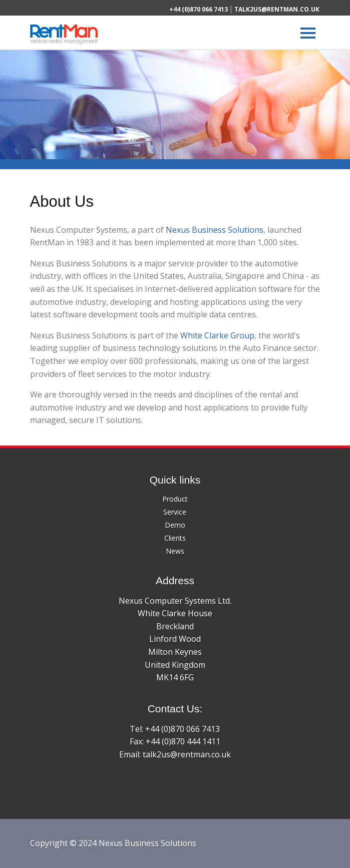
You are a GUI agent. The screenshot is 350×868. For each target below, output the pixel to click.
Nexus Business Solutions (215, 230)
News (175, 551)
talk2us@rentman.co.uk (277, 9)
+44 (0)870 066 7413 (199, 9)
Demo (175, 525)
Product (175, 499)
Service (175, 512)
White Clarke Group (217, 335)
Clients (175, 538)
